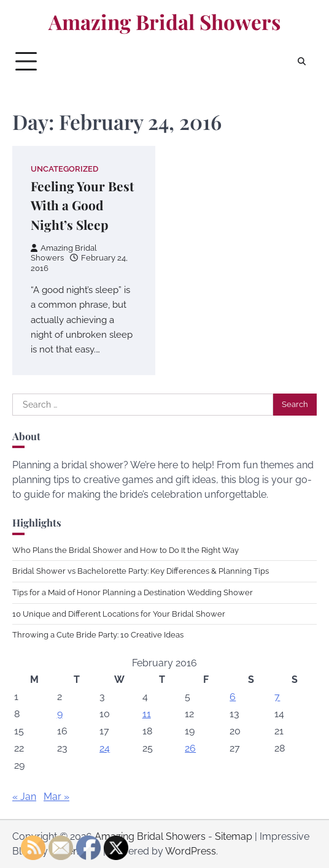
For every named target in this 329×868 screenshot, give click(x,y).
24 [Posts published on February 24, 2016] (105, 748)
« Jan (24, 797)
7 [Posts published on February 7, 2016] (277, 697)
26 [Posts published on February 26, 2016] (190, 748)
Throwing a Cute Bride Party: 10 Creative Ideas (98, 635)
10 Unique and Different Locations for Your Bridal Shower (119, 614)
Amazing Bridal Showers (164, 21)
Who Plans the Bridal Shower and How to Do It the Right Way (126, 550)
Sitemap (234, 836)
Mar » (56, 797)
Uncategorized (64, 169)
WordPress (191, 851)
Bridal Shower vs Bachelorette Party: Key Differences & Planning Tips (141, 571)
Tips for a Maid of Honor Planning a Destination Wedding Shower (133, 592)
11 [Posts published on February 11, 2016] (147, 714)
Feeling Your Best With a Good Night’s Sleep (82, 205)
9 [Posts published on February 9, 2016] (60, 714)
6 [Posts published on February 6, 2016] (233, 697)
